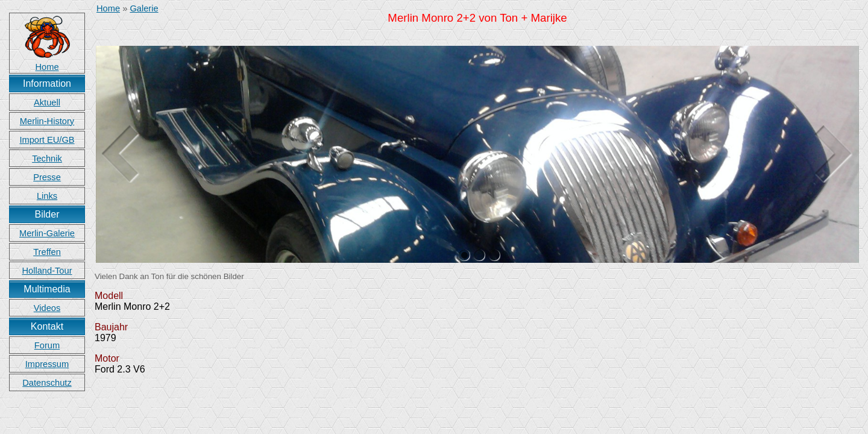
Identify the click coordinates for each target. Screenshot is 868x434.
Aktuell (47, 102)
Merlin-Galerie (47, 233)
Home (108, 8)
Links (47, 196)
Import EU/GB (47, 140)
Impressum (47, 364)
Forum (47, 345)
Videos (47, 308)
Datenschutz (47, 383)
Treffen (47, 252)
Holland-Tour (47, 271)
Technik (47, 159)
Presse (47, 177)
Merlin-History (47, 121)
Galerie (144, 8)
